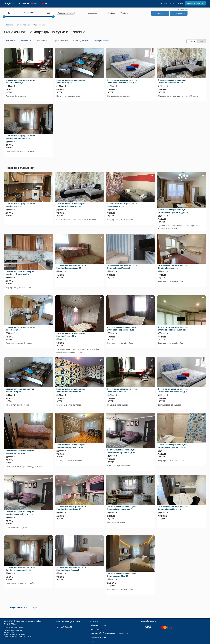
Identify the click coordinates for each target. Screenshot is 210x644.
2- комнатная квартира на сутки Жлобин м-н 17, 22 (20, 205)
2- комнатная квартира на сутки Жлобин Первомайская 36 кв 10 (173, 329)
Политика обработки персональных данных (109, 633)
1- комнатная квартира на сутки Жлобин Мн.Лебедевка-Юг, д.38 (122, 81)
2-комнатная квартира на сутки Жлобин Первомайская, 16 (71, 390)
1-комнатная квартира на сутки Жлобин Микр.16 (71, 81)
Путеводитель (96, 629)
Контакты (94, 621)
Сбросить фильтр (181, 9)
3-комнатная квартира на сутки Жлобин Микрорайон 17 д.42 (122, 329)
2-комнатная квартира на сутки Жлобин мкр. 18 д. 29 (20, 452)
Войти (180, 3)
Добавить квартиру (195, 3)
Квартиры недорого (102, 41)
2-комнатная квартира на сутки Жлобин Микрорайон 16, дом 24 (173, 211)
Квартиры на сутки (166, 3)
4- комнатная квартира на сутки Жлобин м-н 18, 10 (122, 205)
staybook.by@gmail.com (68, 621)
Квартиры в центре (60, 41)
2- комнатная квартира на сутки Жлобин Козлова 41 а (173, 267)
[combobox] (70, 14)
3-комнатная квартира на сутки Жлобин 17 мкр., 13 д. (71, 335)
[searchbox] (79, 13)
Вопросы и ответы (98, 637)
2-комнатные (26, 41)
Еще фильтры (179, 13)
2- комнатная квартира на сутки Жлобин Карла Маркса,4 (122, 267)
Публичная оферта (98, 625)
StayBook (9, 3)
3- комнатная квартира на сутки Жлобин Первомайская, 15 (71, 508)
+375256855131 (64, 627)
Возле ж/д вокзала (81, 41)
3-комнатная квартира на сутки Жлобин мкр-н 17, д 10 (122, 575)
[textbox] (95, 13)
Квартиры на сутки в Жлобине (29, 621)
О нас (92, 641)
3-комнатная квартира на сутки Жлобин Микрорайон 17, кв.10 (173, 446)
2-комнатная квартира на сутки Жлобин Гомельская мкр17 (122, 508)
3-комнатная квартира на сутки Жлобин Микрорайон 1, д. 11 (71, 446)
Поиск (160, 13)
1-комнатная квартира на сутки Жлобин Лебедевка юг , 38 (173, 81)
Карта (201, 41)
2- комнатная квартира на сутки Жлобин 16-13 (20, 329)
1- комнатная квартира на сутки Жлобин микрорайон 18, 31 (20, 137)
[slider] (4, 17)
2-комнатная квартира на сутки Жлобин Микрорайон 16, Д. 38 (122, 451)
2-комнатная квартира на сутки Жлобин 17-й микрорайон (20, 273)
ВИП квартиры (31, 608)
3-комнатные (42, 41)
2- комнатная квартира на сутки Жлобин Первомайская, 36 (71, 267)
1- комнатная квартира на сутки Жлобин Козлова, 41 (20, 81)
